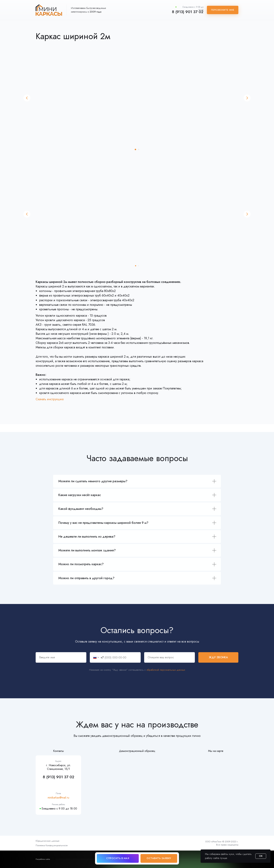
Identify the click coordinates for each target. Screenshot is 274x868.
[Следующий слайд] (247, 98)
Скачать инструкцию (50, 404)
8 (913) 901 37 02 (188, 12)
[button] (223, 10)
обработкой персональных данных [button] (166, 677)
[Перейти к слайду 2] (139, 149)
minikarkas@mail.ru (58, 798)
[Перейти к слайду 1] (135, 149)
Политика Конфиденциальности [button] (52, 845)
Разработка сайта (43, 859)
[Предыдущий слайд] (27, 98)
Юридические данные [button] (48, 841)
